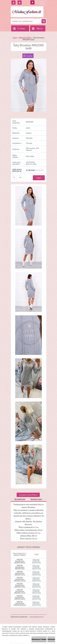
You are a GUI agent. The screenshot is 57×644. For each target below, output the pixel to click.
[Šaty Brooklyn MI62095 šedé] (29, 207)
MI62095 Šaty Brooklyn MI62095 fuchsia (20, 591)
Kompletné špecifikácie (28, 495)
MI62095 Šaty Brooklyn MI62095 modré (20, 585)
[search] (44, 21)
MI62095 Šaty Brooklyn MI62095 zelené (20, 597)
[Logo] (27, 12)
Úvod (15, 38)
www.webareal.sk (36, 617)
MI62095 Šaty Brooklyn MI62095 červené (20, 579)
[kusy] (15, 177)
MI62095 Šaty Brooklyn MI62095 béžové (20, 561)
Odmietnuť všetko (39, 639)
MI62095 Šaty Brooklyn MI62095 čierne (20, 573)
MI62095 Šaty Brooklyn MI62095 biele (20, 567)
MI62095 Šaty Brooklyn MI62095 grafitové (20, 603)
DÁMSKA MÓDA (25, 38)
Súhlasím (51, 639)
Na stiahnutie (20, 499)
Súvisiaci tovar (36, 499)
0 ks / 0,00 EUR (40, 2)
